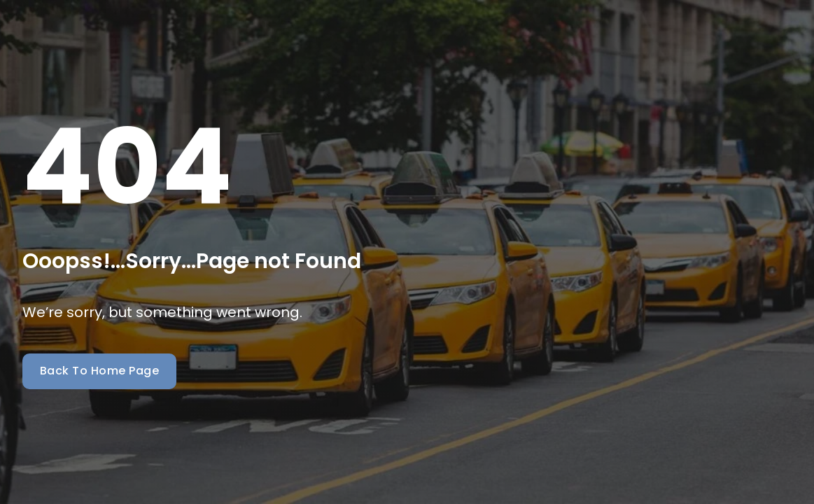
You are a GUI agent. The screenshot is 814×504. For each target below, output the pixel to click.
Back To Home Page (100, 371)
